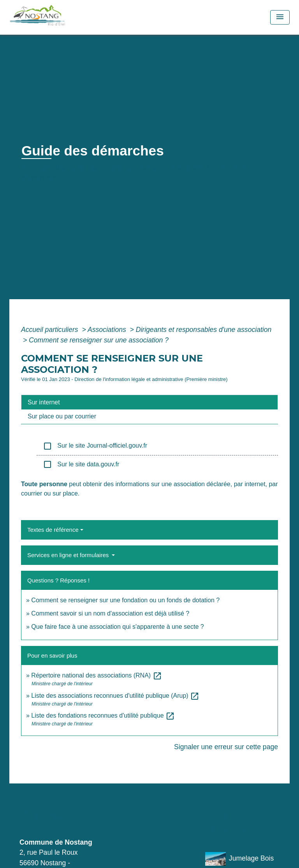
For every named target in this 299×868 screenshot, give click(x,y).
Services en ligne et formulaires (69, 555)
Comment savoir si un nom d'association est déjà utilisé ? (110, 613)
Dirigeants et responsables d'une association (204, 330)
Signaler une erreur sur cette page (226, 747)
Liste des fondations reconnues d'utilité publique (103, 715)
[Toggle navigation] (280, 17)
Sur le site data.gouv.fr (81, 464)
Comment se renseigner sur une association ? (99, 340)
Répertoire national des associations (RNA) (96, 675)
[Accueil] (55, 17)
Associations (108, 330)
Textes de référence (53, 530)
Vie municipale (80, 168)
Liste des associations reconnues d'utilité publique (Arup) (115, 696)
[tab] (149, 402)
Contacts (46, 815)
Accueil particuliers (51, 330)
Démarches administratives (158, 168)
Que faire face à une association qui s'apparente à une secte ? (117, 627)
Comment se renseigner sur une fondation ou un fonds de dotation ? (125, 600)
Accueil (35, 168)
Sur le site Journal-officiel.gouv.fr (95, 446)
